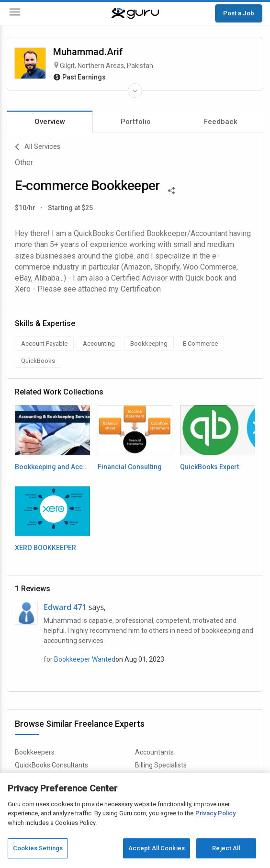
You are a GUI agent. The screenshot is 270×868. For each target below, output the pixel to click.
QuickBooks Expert (209, 467)
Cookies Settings (38, 848)
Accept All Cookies (157, 848)
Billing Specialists (161, 765)
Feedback (221, 122)
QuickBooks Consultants (51, 765)
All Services (38, 147)
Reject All (226, 848)
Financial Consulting (130, 467)
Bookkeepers (35, 752)
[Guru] (135, 13)
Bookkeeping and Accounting (52, 467)
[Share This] (171, 190)
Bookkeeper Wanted (85, 659)
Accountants (154, 752)
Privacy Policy (215, 813)
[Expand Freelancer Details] (135, 90)
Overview (50, 122)
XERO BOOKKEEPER (45, 548)
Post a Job (239, 13)
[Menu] (15, 14)
